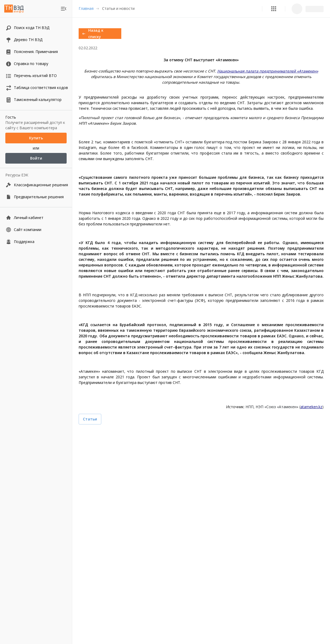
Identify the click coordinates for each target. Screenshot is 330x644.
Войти (36, 158)
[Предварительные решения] (36, 197)
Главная (86, 8)
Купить (36, 138)
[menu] (64, 9)
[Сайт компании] (36, 230)
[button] (274, 9)
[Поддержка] (36, 242)
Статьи (90, 419)
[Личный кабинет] (36, 218)
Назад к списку (100, 34)
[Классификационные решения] (36, 185)
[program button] (274, 9)
